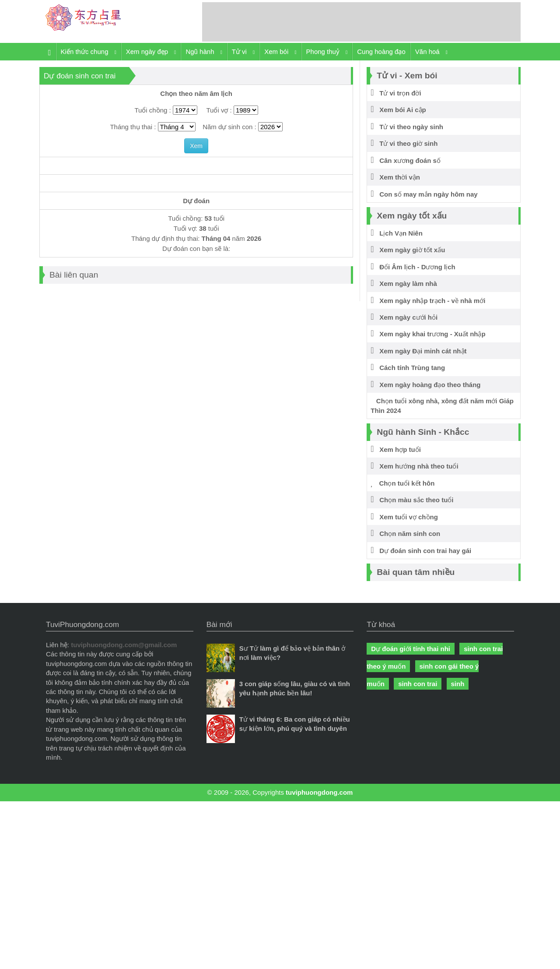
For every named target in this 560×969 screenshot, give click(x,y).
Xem (196, 146)
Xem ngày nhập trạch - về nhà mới (428, 301)
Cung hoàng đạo (381, 51)
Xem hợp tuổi (396, 449)
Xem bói (280, 52)
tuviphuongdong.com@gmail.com (124, 645)
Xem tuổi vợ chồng (404, 517)
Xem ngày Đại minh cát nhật (418, 351)
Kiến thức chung (89, 52)
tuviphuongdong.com (319, 792)
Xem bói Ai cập (398, 110)
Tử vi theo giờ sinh (404, 143)
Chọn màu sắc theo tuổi (412, 500)
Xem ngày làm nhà (404, 284)
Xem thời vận (395, 177)
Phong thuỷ (327, 52)
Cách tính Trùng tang (408, 368)
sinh (458, 684)
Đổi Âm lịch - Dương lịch (413, 267)
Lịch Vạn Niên (397, 233)
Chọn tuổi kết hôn (402, 483)
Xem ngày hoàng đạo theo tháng (425, 385)
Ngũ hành (204, 52)
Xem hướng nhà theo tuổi (414, 466)
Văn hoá (431, 52)
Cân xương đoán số (406, 160)
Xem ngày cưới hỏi (404, 317)
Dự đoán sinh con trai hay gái (421, 551)
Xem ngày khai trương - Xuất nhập (428, 334)
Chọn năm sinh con (405, 534)
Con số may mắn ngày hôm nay (424, 194)
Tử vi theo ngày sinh (407, 127)
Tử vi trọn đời (396, 93)
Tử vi (243, 52)
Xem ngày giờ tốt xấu (408, 250)
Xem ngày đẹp (151, 52)
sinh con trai (418, 684)
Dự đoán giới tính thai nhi (411, 649)
